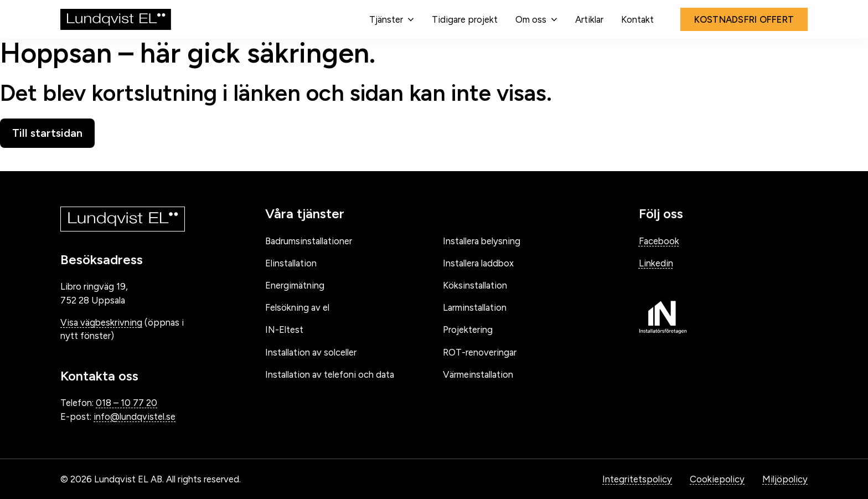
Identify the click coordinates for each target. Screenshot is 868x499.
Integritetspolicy (637, 479)
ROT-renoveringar (480, 352)
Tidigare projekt (465, 19)
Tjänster (386, 19)
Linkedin (656, 263)
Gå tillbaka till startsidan (84, 160)
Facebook (659, 241)
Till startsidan (47, 133)
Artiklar (589, 19)
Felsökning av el (297, 307)
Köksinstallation (475, 285)
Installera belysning (482, 241)
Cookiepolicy (717, 479)
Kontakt (637, 19)
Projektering (468, 330)
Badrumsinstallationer (309, 241)
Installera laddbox (478, 263)
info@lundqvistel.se (135, 416)
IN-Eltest (284, 330)
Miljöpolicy (785, 479)
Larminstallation (475, 307)
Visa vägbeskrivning (101, 322)
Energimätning (295, 285)
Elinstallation (291, 263)
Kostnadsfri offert (744, 19)
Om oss (531, 19)
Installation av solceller (311, 352)
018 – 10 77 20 (126, 403)
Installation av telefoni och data (330, 374)
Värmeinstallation (478, 374)
